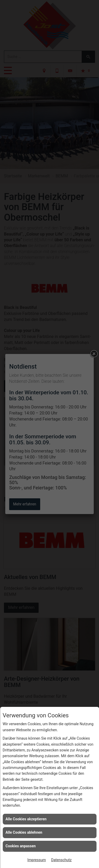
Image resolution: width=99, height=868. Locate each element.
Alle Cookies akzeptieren (26, 819)
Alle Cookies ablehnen (24, 832)
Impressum (37, 860)
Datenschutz (61, 860)
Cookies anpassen (21, 846)
